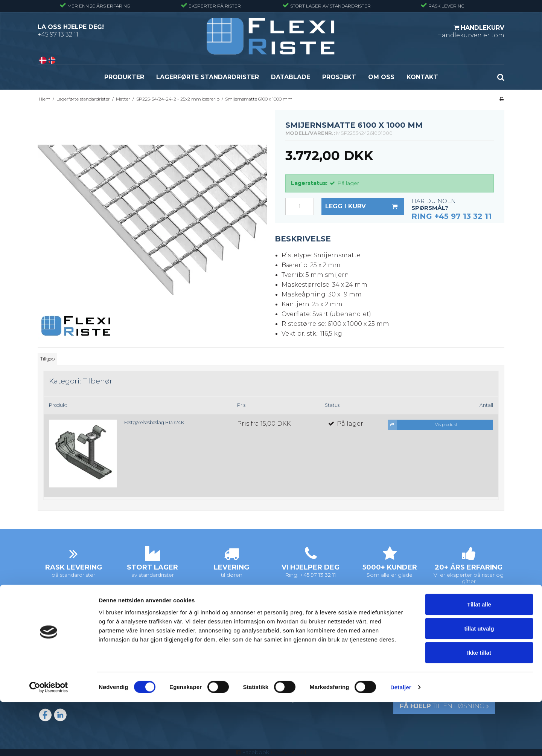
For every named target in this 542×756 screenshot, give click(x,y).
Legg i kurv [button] (365, 206)
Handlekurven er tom (471, 31)
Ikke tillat (479, 706)
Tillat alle (479, 658)
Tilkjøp (47, 359)
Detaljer (401, 741)
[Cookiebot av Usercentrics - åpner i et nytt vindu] (49, 741)
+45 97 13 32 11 (58, 34)
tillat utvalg (479, 682)
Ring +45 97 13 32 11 (451, 216)
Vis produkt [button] (423, 425)
